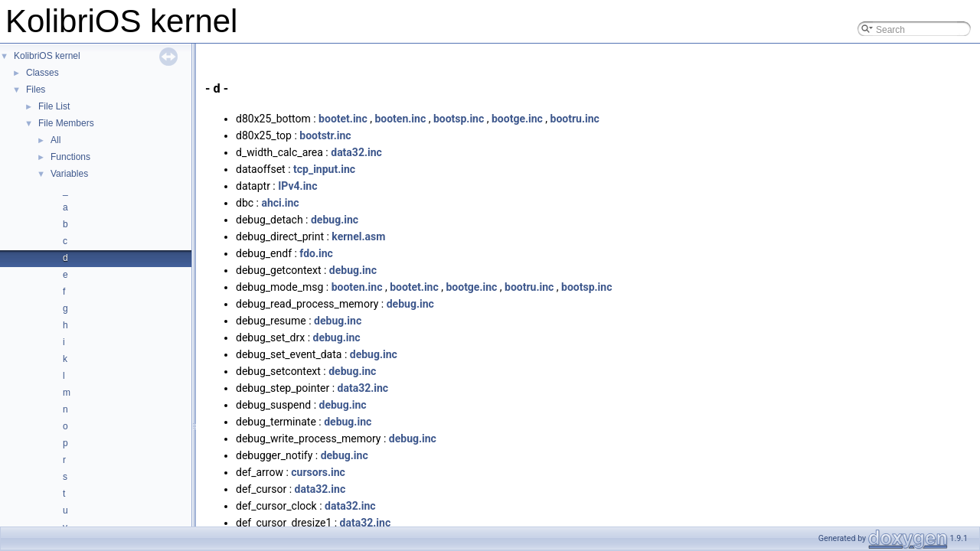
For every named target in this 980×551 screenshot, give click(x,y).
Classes (42, 73)
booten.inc (400, 119)
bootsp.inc (459, 119)
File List (54, 106)
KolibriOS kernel (47, 56)
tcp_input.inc (324, 169)
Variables (69, 174)
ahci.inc (280, 203)
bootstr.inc (325, 135)
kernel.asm (358, 236)
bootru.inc (575, 119)
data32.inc (356, 152)
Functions (70, 157)
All (56, 140)
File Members (66, 123)
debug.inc (335, 220)
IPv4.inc (297, 186)
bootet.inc (343, 119)
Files (36, 90)
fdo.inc (316, 253)
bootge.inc (517, 119)
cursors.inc (318, 472)
